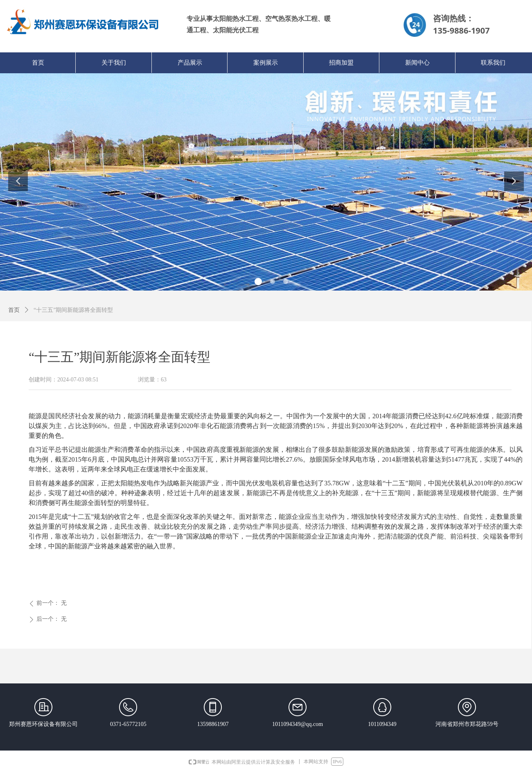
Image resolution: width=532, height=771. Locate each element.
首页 (14, 310)
